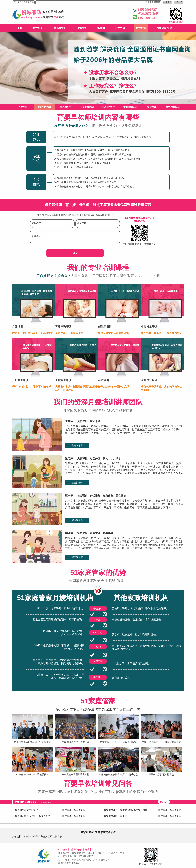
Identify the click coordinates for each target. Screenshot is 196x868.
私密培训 (152, 107)
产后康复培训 (109, 107)
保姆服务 (82, 28)
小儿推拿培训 (87, 107)
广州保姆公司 (45, 837)
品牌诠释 (167, 2)
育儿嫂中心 (60, 28)
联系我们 (179, 2)
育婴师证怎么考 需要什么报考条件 (32, 816)
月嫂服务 (38, 28)
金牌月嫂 (58, 837)
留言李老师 (77, 446)
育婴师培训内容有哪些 (115, 816)
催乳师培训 (66, 107)
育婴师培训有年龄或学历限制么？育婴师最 (126, 810)
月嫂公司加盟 (164, 28)
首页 (20, 28)
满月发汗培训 (173, 107)
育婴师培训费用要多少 (26, 810)
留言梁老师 (77, 483)
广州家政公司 (31, 837)
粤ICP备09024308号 (69, 863)
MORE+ (164, 802)
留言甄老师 (77, 520)
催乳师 (101, 28)
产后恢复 (120, 28)
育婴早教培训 (44, 107)
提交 (75, 253)
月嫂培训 (141, 28)
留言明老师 (77, 557)
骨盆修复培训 (130, 107)
